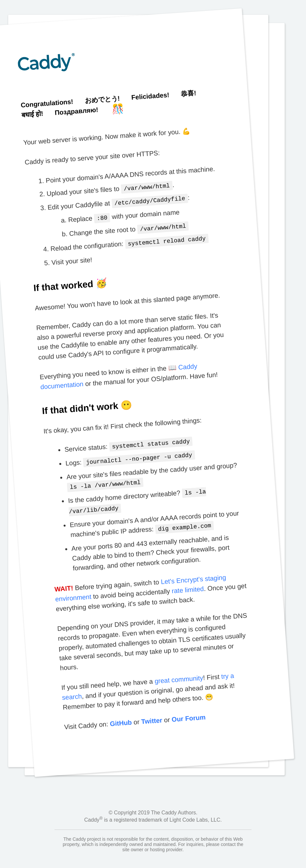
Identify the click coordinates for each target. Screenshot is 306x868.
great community (178, 672)
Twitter (152, 713)
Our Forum (188, 711)
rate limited (188, 582)
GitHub (120, 716)
